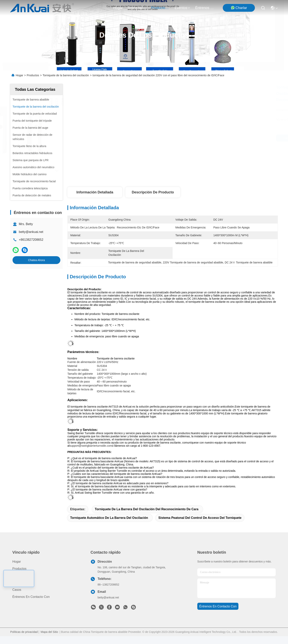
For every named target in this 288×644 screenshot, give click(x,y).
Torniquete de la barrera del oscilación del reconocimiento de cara (147, 509)
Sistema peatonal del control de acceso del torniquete (200, 518)
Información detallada (95, 192)
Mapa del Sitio (49, 632)
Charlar (239, 8)
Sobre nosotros (23, 576)
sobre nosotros (137, 8)
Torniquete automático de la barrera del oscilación (109, 518)
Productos (33, 75)
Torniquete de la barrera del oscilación (66, 75)
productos (160, 8)
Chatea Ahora (36, 260)
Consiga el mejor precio (206, 138)
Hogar (118, 8)
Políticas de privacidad (24, 632)
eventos (182, 8)
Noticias (18, 583)
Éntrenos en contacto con (205, 8)
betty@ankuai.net (31, 232)
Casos (17, 590)
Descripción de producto (153, 192)
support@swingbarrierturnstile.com (91, 446)
